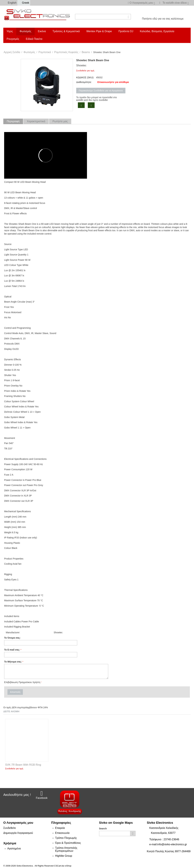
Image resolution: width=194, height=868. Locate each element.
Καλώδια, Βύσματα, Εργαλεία (157, 31)
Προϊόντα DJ (126, 31)
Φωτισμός (25, 31)
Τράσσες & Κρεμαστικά (66, 31)
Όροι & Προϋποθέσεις (68, 843)
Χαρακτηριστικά (36, 121)
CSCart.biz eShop (63, 866)
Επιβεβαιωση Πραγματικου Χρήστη (22, 682)
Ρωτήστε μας (60, 121)
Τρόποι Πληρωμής (66, 838)
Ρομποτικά (45, 52)
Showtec (81, 65)
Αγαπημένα (14, 849)
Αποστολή (15, 692)
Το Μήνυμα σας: (13, 662)
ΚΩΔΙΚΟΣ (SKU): (85, 77)
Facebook (42, 795)
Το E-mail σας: (12, 650)
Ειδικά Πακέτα (34, 39)
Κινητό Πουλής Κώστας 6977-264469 (169, 851)
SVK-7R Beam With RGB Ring (23, 765)
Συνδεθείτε (10, 828)
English (10, 3)
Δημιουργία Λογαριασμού (18, 833)
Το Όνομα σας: (12, 638)
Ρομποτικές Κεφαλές (66, 52)
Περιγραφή (13, 121)
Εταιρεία (60, 828)
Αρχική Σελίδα (12, 52)
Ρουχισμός (13, 39)
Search (103, 829)
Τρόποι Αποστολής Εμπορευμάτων (66, 849)
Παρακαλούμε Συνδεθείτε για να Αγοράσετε (101, 91)
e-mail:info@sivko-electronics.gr (168, 844)
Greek (24, 3)
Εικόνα (42, 31)
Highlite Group (64, 856)
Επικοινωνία (62, 833)
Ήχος (10, 31)
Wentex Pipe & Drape (99, 31)
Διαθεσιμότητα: (84, 82)
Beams (86, 52)
